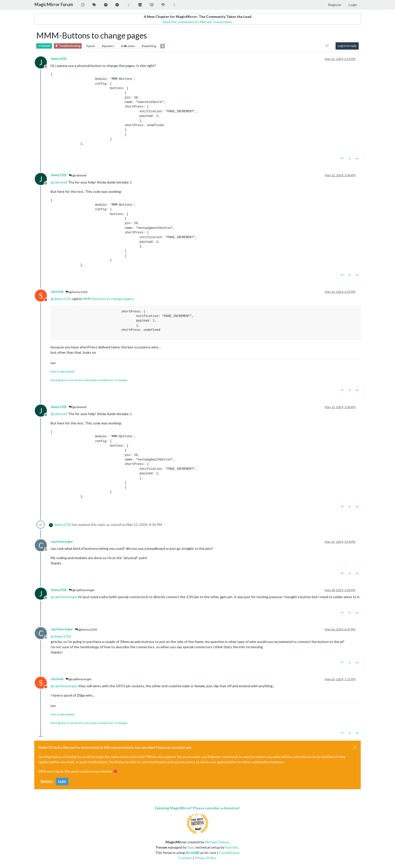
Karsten (232, 847)
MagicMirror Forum (54, 4)
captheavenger (62, 542)
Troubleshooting (68, 46)
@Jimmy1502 (77, 292)
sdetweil (57, 292)
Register (47, 781)
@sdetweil (78, 175)
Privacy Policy (205, 858)
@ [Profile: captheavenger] (64, 597)
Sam (191, 847)
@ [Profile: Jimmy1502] (61, 299)
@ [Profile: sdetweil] (59, 182)
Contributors (229, 853)
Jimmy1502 (59, 59)
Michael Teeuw (217, 842)
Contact (185, 858)
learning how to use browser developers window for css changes (89, 380)
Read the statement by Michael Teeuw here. (197, 22)
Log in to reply (347, 46)
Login (62, 781)
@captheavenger (82, 590)
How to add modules (63, 371)
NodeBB (193, 853)
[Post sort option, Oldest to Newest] (327, 46)
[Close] (355, 747)
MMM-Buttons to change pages (108, 299)
